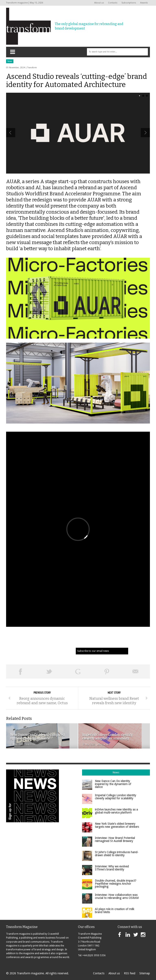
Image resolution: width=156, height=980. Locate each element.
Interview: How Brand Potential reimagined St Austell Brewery (115, 839)
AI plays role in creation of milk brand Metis (115, 910)
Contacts (113, 3)
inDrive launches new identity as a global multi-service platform (116, 811)
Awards (144, 3)
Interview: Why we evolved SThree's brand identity (112, 868)
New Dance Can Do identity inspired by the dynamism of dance (113, 784)
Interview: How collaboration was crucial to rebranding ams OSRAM (117, 896)
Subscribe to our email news (93, 651)
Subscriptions (129, 3)
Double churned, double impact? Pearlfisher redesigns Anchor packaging (116, 884)
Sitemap (145, 973)
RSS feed (130, 973)
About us (99, 3)
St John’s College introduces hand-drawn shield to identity (117, 854)
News (10, 61)
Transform (32, 68)
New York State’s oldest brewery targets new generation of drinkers (117, 825)
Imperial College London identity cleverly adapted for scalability (115, 797)
